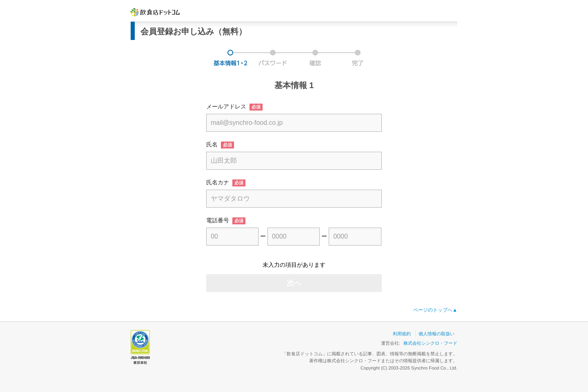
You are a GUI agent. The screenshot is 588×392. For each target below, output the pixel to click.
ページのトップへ (435, 310)
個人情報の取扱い (437, 334)
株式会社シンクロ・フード (430, 343)
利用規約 (402, 334)
